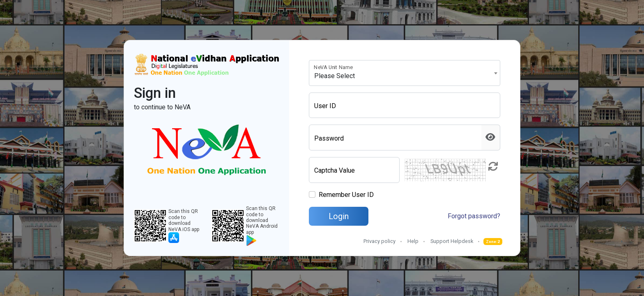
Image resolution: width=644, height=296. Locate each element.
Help (413, 241)
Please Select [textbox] (335, 76)
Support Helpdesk (452, 241)
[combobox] (405, 73)
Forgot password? (474, 216)
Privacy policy (379, 241)
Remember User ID (346, 195)
